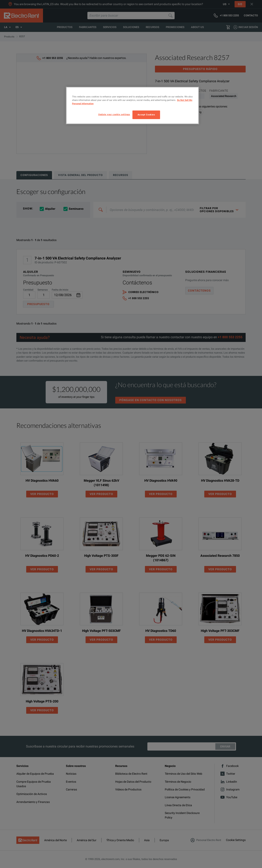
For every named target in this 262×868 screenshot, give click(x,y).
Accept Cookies (146, 115)
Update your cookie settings (114, 114)
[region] (132, 105)
